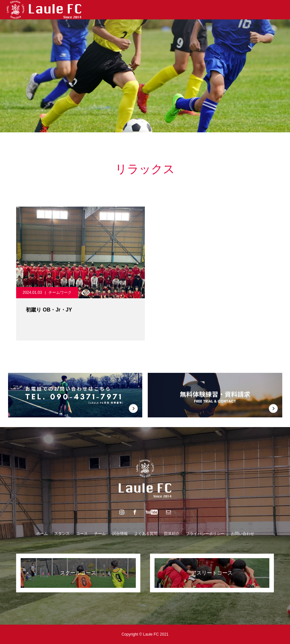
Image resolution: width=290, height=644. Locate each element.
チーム (100, 534)
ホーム (42, 534)
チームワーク (60, 292)
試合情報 (120, 534)
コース (82, 534)
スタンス (62, 534)
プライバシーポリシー (205, 534)
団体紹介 (172, 534)
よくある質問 (146, 534)
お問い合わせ (243, 534)
